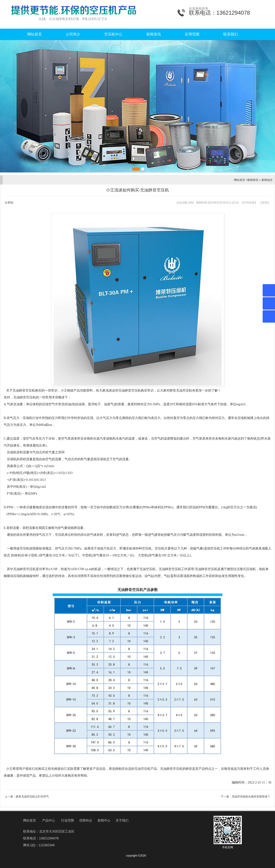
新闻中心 (104, 820)
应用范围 (192, 34)
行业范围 (68, 820)
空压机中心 (113, 34)
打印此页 (249, 203)
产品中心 (49, 820)
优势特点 (86, 820)
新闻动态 (267, 180)
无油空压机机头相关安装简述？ (251, 797)
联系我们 (231, 34)
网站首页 (35, 34)
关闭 (265, 203)
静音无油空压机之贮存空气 (32, 797)
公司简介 (73, 34)
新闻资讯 (154, 34)
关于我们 (122, 820)
